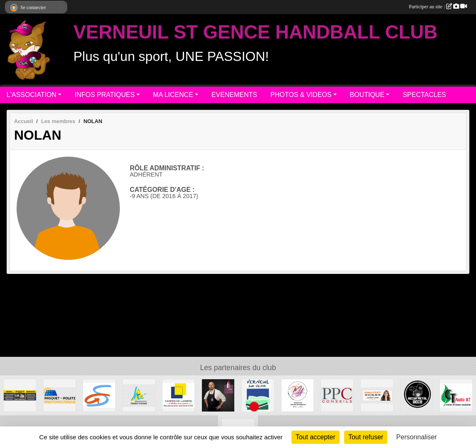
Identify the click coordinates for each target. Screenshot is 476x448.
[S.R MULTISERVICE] (20, 395)
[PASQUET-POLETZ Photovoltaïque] (60, 395)
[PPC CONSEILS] (337, 395)
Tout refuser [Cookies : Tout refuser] (366, 437)
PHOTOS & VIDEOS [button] (301, 95)
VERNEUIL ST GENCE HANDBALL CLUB (255, 32)
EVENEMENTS (234, 95)
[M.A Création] (298, 395)
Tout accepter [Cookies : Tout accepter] (316, 437)
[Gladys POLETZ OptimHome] (377, 395)
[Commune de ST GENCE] (99, 395)
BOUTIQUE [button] (367, 95)
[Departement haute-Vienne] (139, 395)
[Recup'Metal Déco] (417, 395)
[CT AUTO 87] (456, 395)
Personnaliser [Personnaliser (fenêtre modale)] (417, 437)
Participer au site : (438, 7)
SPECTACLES (424, 95)
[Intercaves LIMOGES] (218, 395)
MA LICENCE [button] (173, 95)
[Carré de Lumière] (179, 395)
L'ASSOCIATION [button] (32, 95)
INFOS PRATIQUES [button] (105, 95)
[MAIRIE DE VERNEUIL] (258, 395)
